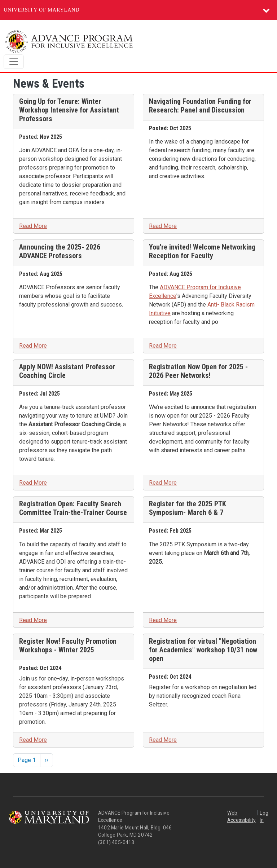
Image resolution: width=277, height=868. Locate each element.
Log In (264, 817)
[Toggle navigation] (14, 62)
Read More (33, 226)
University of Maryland (42, 10)
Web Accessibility (241, 817)
